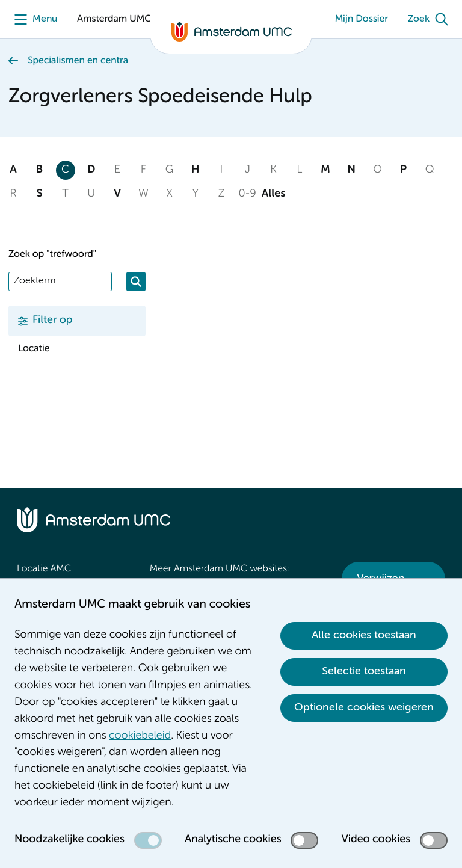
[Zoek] (431, 19)
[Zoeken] (136, 282)
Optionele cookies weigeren (364, 707)
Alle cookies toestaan (364, 635)
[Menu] (33, 19)
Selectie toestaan (364, 671)
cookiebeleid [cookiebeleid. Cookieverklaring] (140, 736)
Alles (274, 194)
